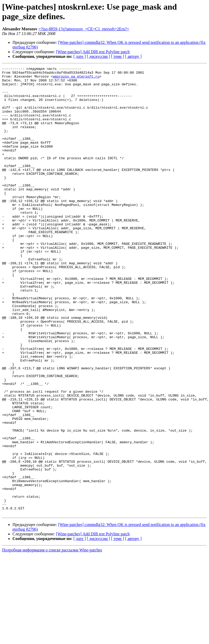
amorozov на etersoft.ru (76, 79)
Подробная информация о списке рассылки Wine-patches (52, 639)
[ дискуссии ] (98, 56)
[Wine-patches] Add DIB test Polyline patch (93, 52)
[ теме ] (117, 56)
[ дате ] (80, 56)
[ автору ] (133, 56)
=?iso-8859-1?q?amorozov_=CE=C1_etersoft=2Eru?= (84, 29)
